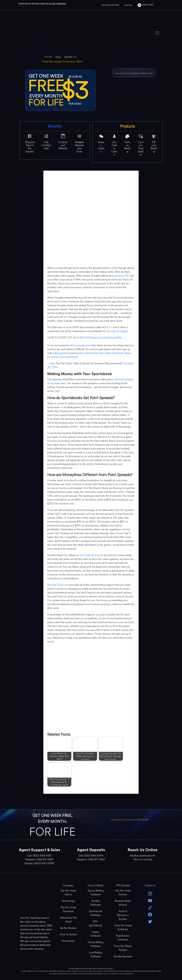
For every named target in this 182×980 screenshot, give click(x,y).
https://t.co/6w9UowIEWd (106, 338)
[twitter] (150, 921)
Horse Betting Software (96, 944)
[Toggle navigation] (157, 33)
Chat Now (128, 5)
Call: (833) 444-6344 (91, 856)
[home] (48, 57)
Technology (68, 901)
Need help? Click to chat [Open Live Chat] (124, 73)
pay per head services (88, 555)
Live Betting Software (96, 954)
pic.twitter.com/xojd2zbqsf (62, 357)
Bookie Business (123, 956)
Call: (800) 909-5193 (110, 5)
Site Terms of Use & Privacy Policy (101, 969)
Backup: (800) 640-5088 (144, 73)
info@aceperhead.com (143, 856)
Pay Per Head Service (123, 893)
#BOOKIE (85, 338)
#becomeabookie (81, 345)
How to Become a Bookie (123, 915)
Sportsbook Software (96, 913)
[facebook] (150, 914)
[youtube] (150, 900)
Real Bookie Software (123, 938)
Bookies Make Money (123, 903)
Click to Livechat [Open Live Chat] (143, 859)
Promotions (68, 941)
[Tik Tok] (150, 907)
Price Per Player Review (123, 948)
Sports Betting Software (96, 893)
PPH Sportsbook (96, 923)
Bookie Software (96, 903)
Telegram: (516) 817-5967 (39, 859)
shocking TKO (122, 276)
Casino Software (96, 934)
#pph (128, 353)
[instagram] (150, 893)
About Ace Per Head (68, 920)
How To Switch (68, 934)
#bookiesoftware (89, 353)
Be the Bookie (68, 928)
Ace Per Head (74, 969)
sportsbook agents (117, 331)
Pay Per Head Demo (68, 893)
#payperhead (62, 353)
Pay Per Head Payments (68, 909)
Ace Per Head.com (58, 585)
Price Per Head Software (123, 927)
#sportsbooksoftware (112, 353)
